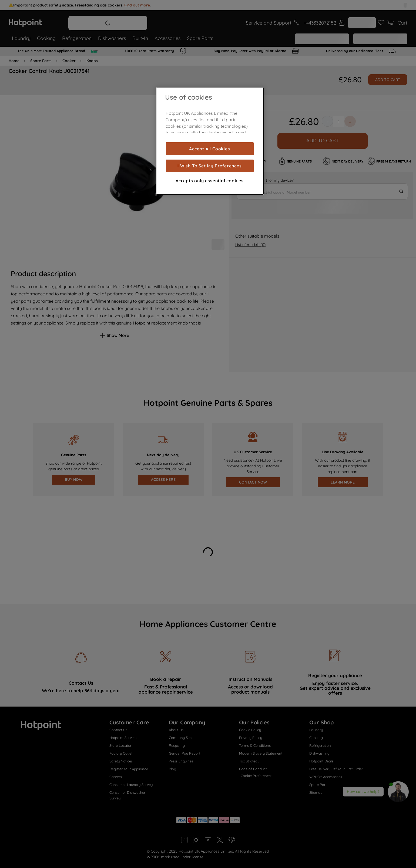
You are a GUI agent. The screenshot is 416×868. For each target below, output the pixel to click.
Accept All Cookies (209, 149)
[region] (210, 141)
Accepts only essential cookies (210, 181)
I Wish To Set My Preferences (209, 166)
